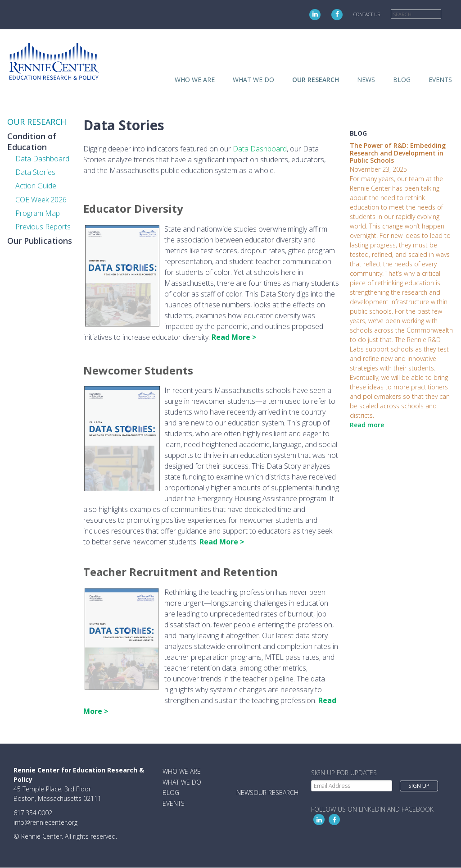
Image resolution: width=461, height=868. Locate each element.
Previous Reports (43, 227)
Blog (402, 80)
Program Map (38, 213)
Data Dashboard (42, 159)
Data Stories (35, 172)
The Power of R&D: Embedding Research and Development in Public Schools (398, 153)
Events (440, 80)
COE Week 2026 (41, 200)
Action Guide (36, 186)
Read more (367, 425)
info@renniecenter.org (45, 822)
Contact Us (367, 14)
